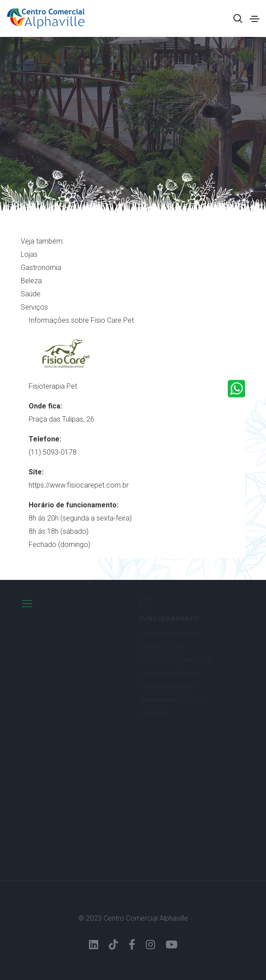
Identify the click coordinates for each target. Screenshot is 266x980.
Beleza (31, 281)
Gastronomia (41, 268)
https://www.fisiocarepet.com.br (79, 485)
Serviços (34, 307)
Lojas (29, 254)
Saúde (31, 294)
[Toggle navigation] (255, 19)
